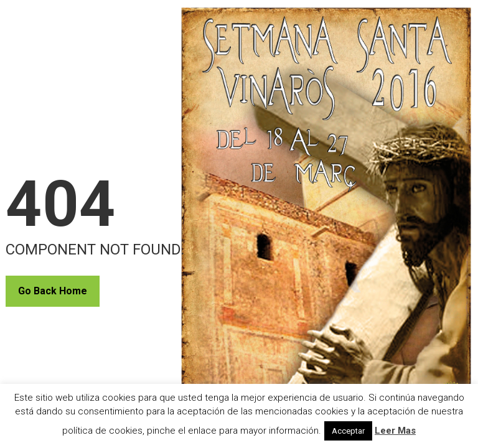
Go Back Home (53, 291)
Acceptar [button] (348, 431)
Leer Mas (395, 431)
